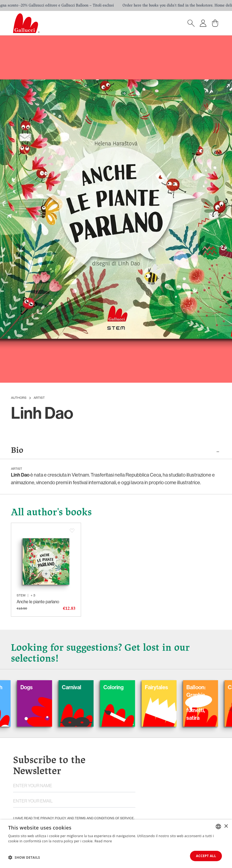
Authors (19, 398)
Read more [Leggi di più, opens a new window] (103, 841)
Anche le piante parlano (38, 602)
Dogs (32, 687)
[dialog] (116, 844)
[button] (24, 857)
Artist (39, 398)
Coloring (119, 687)
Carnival (77, 687)
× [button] (226, 826)
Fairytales (162, 687)
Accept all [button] (206, 856)
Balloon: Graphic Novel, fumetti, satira (202, 703)
